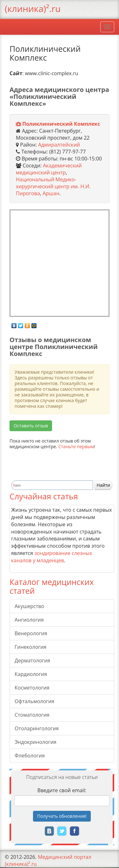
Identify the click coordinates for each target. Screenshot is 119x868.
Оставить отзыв (31, 426)
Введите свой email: (62, 790)
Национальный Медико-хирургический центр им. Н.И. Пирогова (53, 186)
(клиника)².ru (33, 9)
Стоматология (32, 715)
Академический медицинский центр (49, 169)
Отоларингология (37, 728)
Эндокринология (36, 742)
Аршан (51, 193)
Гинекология (30, 647)
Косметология (32, 688)
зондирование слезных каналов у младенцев (52, 557)
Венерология (31, 633)
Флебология (30, 756)
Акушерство (29, 606)
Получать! (62, 816)
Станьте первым (76, 446)
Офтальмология (34, 701)
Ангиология (29, 620)
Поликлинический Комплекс (61, 124)
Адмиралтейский (59, 145)
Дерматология (32, 660)
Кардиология (31, 674)
